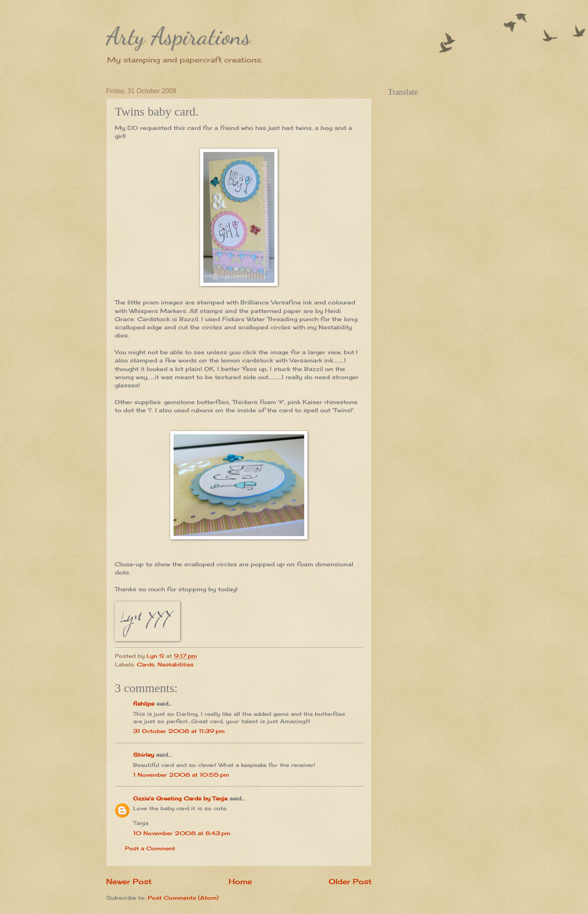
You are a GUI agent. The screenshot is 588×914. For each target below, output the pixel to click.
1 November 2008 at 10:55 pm (181, 775)
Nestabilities (176, 664)
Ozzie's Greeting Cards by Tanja (180, 798)
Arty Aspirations (178, 36)
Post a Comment (150, 848)
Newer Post (129, 881)
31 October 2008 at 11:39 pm (179, 731)
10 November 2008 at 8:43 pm (182, 833)
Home (240, 881)
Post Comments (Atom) (183, 898)
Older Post (350, 881)
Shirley (144, 755)
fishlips (144, 704)
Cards (146, 664)
